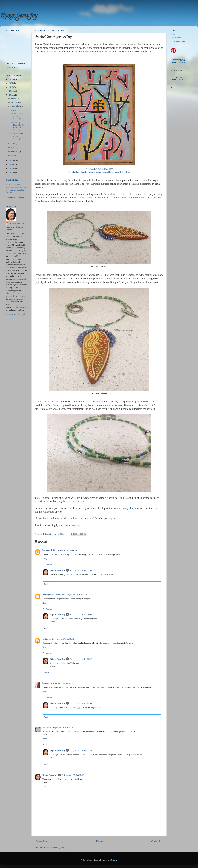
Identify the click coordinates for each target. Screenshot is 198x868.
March (14, 147)
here (81, 518)
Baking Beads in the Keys (54, 594)
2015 (11, 160)
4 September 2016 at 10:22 (62, 683)
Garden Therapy (14, 185)
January (15, 155)
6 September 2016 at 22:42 (81, 659)
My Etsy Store (177, 38)
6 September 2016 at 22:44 (81, 703)
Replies (49, 565)
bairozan (46, 683)
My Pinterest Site (178, 41)
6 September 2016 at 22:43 (73, 775)
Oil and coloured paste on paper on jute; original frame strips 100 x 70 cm (99, 172)
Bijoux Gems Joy (19, 16)
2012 (11, 172)
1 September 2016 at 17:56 (81, 570)
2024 (11, 83)
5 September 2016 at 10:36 (62, 728)
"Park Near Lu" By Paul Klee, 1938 (99, 169)
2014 (11, 164)
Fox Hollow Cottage (15, 198)
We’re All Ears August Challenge (17, 136)
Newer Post (41, 841)
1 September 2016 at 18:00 (81, 615)
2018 (11, 87)
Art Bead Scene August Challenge (17, 116)
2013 (11, 168)
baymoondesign (49, 550)
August (14, 110)
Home (100, 841)
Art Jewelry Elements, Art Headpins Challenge (17, 126)
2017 (11, 91)
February (15, 151)
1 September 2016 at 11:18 (76, 594)
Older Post (157, 841)
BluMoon (47, 728)
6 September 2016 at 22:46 (81, 750)
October (15, 102)
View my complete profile (16, 314)
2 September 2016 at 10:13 (63, 639)
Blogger (114, 860)
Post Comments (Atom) (55, 848)
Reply (45, 558)
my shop (130, 508)
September (16, 106)
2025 (11, 79)
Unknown (47, 639)
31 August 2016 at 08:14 (67, 550)
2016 (11, 95)
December (16, 98)
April (14, 144)
